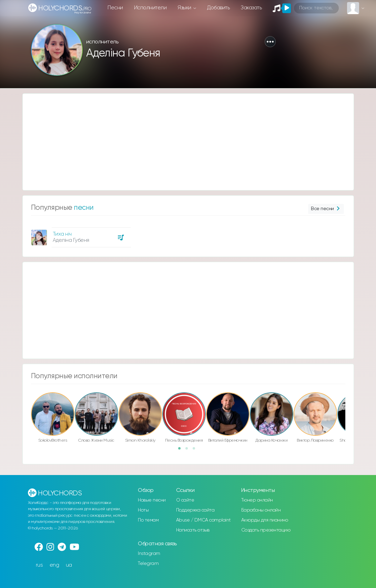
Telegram (148, 564)
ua (69, 565)
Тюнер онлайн (257, 500)
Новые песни (152, 500)
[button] (270, 42)
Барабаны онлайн (261, 510)
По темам (148, 520)
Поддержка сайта (195, 510)
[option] (80, 235)
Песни (115, 8)
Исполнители (150, 8)
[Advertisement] (188, 142)
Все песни (326, 209)
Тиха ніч (62, 234)
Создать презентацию (266, 530)
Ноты (143, 510)
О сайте (185, 500)
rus (39, 565)
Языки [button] (185, 8)
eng (54, 565)
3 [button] (196, 451)
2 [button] (189, 451)
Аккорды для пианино (265, 520)
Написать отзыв (193, 530)
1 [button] (182, 451)
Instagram (149, 554)
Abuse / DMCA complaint (204, 520)
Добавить (218, 8)
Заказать (251, 8)
